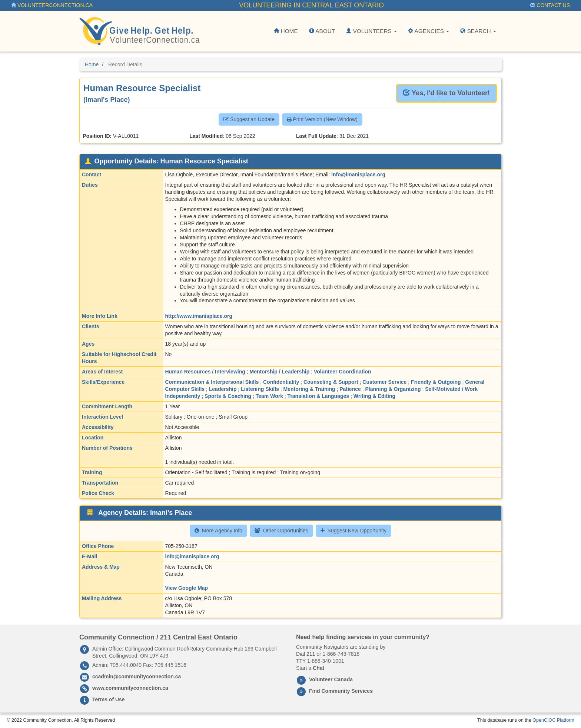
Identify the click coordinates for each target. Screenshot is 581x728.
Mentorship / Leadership (279, 372)
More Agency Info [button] (218, 531)
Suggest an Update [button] (249, 119)
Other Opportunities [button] (281, 531)
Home (286, 31)
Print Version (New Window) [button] (322, 119)
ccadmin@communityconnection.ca (137, 677)
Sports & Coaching (228, 396)
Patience (350, 389)
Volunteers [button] (371, 31)
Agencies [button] (429, 31)
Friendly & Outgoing (436, 382)
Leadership (223, 389)
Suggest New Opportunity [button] (354, 531)
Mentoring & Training (309, 389)
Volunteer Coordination (343, 372)
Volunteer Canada (331, 679)
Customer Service (384, 382)
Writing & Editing (374, 396)
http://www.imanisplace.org (199, 316)
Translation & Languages (318, 396)
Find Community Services (341, 691)
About (322, 31)
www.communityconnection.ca (130, 688)
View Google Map (187, 588)
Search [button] (478, 31)
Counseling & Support (331, 382)
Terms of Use (109, 699)
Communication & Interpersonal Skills (212, 382)
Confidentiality (281, 382)
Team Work (269, 396)
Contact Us (550, 5)
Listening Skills (260, 389)
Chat (318, 668)
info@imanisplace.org (358, 174)
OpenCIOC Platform (553, 720)
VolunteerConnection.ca (52, 5)
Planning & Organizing (393, 389)
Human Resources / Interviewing (205, 372)
